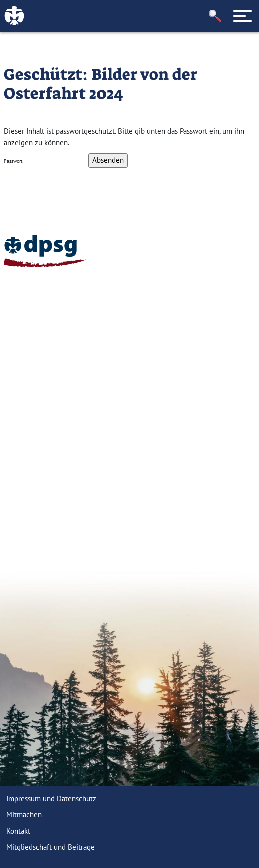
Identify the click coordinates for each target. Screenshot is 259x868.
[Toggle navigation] (243, 16)
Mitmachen (24, 814)
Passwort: (45, 161)
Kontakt (18, 831)
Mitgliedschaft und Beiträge (51, 847)
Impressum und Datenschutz (51, 798)
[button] (215, 16)
